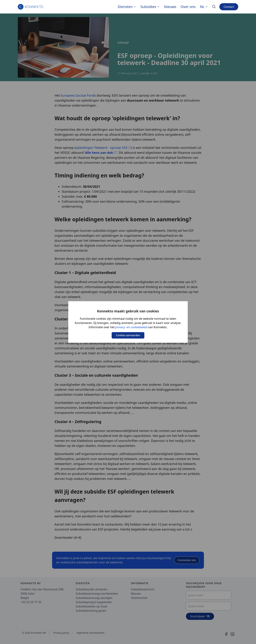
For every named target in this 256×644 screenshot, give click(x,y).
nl (204, 7)
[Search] (214, 7)
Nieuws (170, 7)
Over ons (188, 7)
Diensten (125, 7)
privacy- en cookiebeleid (131, 327)
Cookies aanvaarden (128, 335)
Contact (229, 7)
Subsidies (148, 7)
